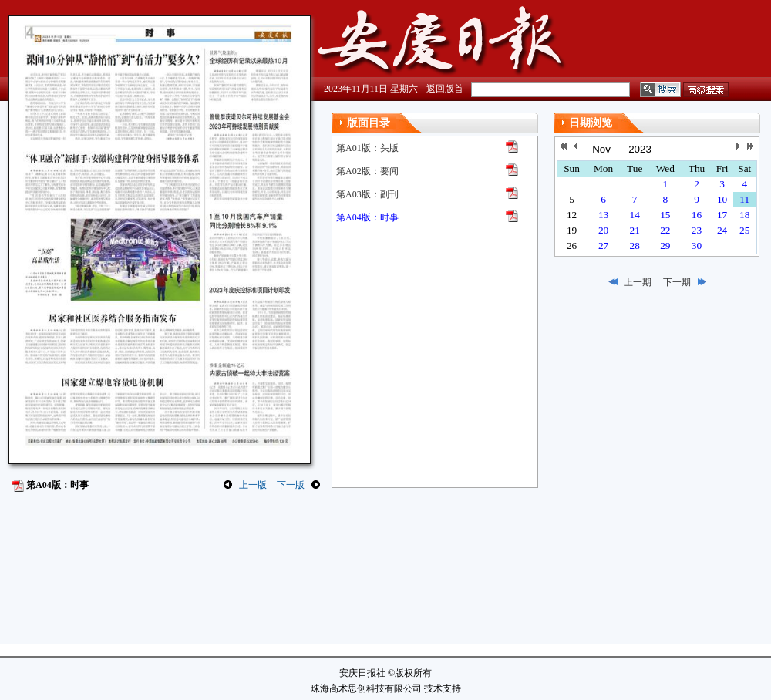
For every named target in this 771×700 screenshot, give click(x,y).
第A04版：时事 (367, 217)
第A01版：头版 (367, 148)
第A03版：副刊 (367, 194)
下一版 (291, 485)
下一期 (677, 282)
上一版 (253, 485)
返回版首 (445, 89)
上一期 (638, 282)
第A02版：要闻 (367, 171)
